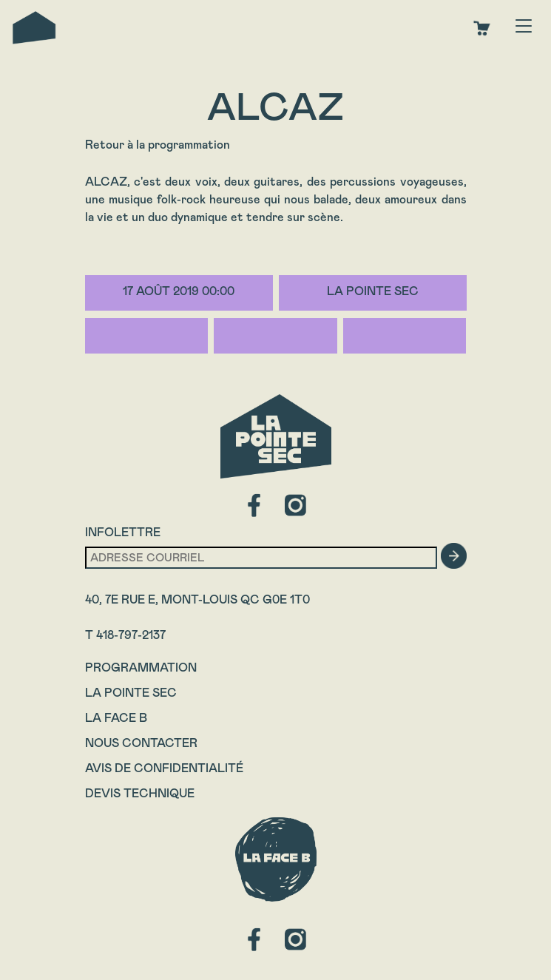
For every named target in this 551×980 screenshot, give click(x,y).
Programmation (141, 668)
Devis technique (140, 793)
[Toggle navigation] (524, 27)
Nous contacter (141, 743)
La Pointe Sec (131, 693)
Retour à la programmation (158, 145)
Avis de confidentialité (164, 768)
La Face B (116, 718)
